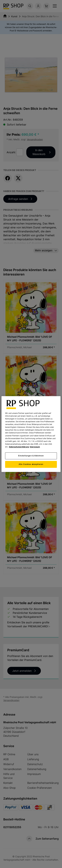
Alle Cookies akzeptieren (31, 464)
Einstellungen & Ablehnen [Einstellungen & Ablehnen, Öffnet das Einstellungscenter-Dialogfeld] (31, 456)
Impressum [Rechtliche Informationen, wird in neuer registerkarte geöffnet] (35, 447)
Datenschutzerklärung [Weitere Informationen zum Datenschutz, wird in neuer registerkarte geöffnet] (19, 447)
